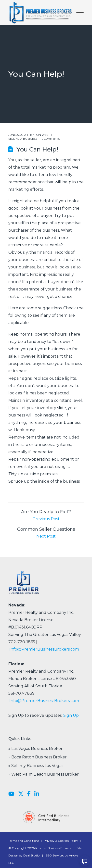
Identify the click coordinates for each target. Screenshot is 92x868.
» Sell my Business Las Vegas (36, 766)
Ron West (42, 135)
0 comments (51, 139)
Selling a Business (23, 139)
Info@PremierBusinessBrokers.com (44, 649)
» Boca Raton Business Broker (38, 757)
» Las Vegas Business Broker (35, 748)
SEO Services (55, 855)
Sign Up (71, 715)
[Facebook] (29, 794)
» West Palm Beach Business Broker (44, 774)
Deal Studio (31, 855)
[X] (21, 794)
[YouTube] (11, 794)
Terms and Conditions (24, 841)
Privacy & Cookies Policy (61, 841)
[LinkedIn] (37, 794)
